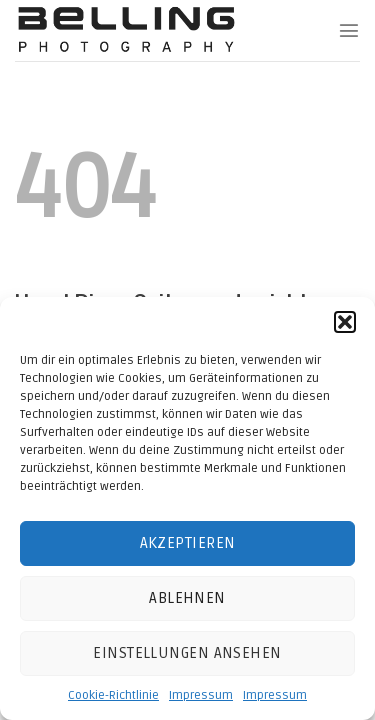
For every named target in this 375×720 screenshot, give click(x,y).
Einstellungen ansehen (187, 653)
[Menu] (349, 30)
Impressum (201, 695)
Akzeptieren (188, 543)
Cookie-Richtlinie (113, 695)
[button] (345, 322)
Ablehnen (187, 598)
